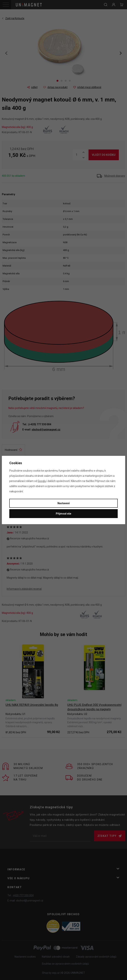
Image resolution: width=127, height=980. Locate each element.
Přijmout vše (63, 514)
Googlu (42, 481)
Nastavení (64, 503)
